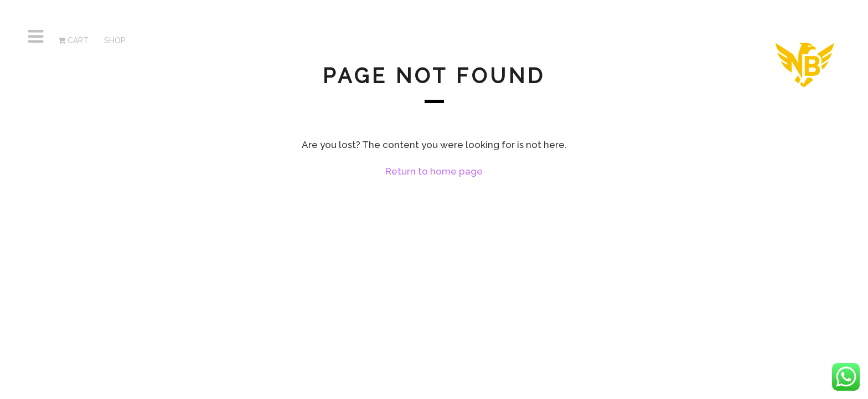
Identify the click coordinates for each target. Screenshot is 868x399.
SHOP (114, 40)
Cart (73, 40)
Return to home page (434, 171)
